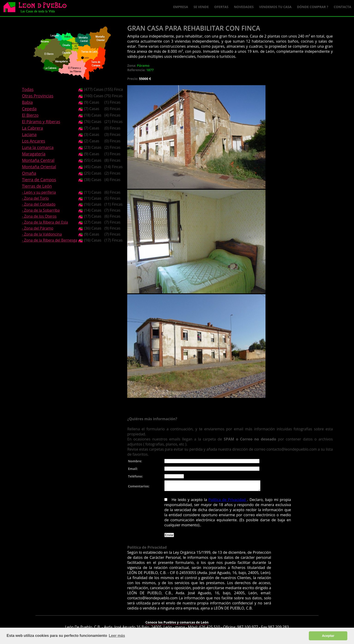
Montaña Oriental (39, 167)
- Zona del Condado (39, 204)
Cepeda (29, 109)
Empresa (181, 7)
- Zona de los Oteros (39, 216)
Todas (28, 89)
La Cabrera (32, 128)
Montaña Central (38, 160)
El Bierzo (30, 115)
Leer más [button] (117, 636)
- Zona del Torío (35, 198)
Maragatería (34, 154)
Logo (37, 8)
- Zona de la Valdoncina (42, 234)
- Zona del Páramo (38, 228)
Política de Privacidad (228, 502)
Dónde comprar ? (313, 7)
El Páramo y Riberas (41, 122)
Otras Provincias (38, 96)
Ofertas (221, 7)
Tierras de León (37, 186)
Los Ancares (34, 141)
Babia (27, 102)
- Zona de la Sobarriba (41, 210)
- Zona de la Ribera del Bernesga (50, 240)
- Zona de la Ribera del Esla (45, 222)
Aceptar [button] (328, 636)
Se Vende (201, 7)
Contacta (342, 7)
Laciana (29, 134)
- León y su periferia (39, 192)
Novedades (244, 7)
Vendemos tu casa (275, 7)
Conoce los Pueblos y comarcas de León (177, 624)
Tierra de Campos (39, 180)
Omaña (29, 173)
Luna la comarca (38, 147)
